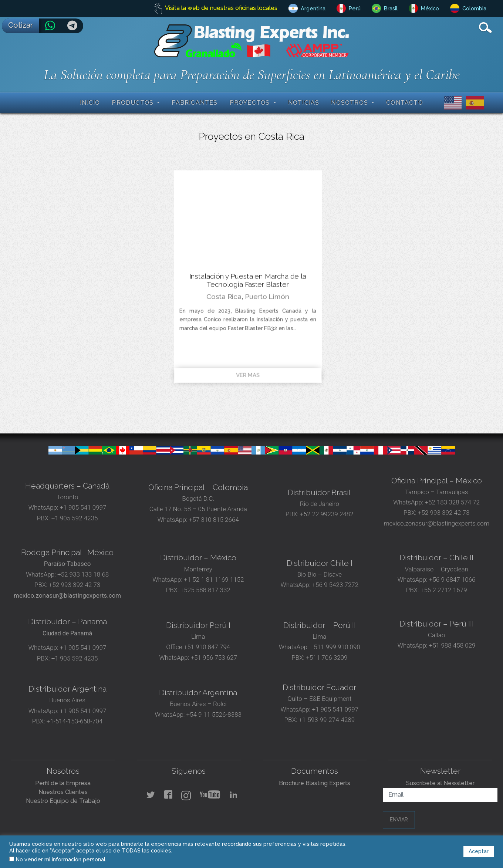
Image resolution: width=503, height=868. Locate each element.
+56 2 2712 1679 (444, 590)
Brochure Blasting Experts (315, 783)
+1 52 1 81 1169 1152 (213, 580)
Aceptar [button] (479, 851)
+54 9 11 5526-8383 (214, 715)
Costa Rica (224, 296)
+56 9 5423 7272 (335, 585)
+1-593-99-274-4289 (327, 720)
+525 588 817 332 (205, 590)
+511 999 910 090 (335, 647)
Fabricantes (195, 103)
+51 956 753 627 (214, 658)
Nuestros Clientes (63, 792)
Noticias (304, 103)
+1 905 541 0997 (82, 507)
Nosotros (350, 103)
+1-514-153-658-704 (75, 721)
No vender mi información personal (61, 859)
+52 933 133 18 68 (83, 574)
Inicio (90, 103)
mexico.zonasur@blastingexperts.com (436, 523)
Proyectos (251, 103)
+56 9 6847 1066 (452, 580)
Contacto (405, 103)
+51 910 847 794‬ (207, 647)
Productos (134, 103)
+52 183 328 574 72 (452, 502)
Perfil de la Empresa (63, 783)
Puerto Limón (267, 296)
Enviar (399, 820)
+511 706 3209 (327, 658)
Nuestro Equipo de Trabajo (63, 801)
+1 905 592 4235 (75, 518)
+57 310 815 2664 (213, 520)
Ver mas (248, 375)
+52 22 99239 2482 (327, 514)
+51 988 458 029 (452, 645)
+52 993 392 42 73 (444, 513)
